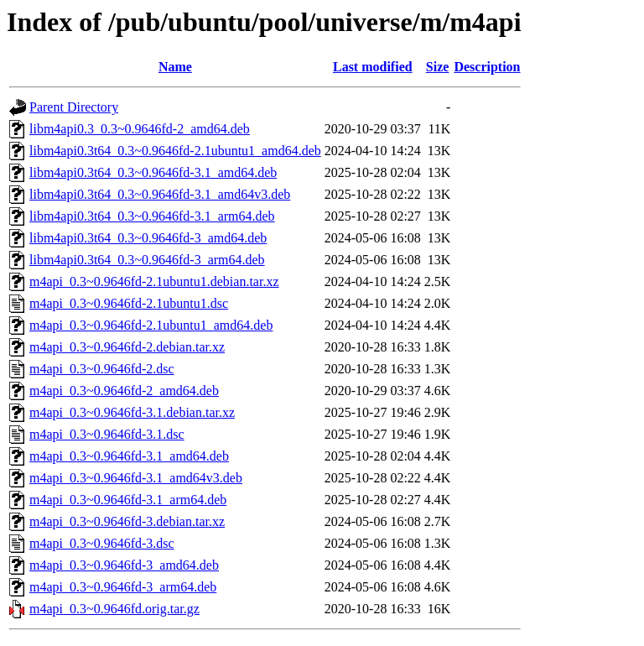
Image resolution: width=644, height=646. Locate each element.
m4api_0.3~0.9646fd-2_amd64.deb (124, 391)
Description (487, 67)
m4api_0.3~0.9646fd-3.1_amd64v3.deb (136, 478)
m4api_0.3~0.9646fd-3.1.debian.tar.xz (132, 412)
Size (438, 67)
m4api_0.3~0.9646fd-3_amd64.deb (124, 565)
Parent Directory (74, 107)
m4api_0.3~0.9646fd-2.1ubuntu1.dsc (129, 303)
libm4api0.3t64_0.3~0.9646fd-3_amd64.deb (148, 238)
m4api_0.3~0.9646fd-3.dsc (102, 543)
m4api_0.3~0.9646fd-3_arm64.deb (123, 587)
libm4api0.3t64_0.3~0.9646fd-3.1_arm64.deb (152, 216)
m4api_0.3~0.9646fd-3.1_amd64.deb (129, 456)
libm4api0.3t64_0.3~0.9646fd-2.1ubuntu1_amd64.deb (175, 151)
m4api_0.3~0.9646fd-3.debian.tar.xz (127, 521)
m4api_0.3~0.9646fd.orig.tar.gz (114, 609)
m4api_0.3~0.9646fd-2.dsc (102, 369)
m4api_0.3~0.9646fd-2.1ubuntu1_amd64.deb (151, 325)
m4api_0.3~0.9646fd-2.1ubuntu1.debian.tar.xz (154, 281)
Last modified (373, 67)
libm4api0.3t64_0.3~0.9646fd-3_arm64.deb (147, 260)
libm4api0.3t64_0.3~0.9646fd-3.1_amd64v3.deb (160, 194)
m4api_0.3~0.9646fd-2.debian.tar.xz (127, 347)
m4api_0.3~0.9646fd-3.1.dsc (107, 434)
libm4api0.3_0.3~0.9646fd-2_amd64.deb (140, 129)
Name (175, 67)
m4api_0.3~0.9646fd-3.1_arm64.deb (128, 500)
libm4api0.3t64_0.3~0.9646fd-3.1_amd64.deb (153, 172)
